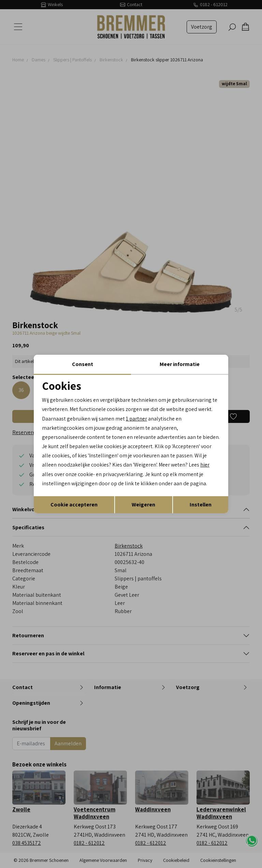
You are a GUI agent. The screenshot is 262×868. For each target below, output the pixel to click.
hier (205, 465)
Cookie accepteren (74, 505)
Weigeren (143, 505)
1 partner (136, 418)
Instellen (201, 505)
